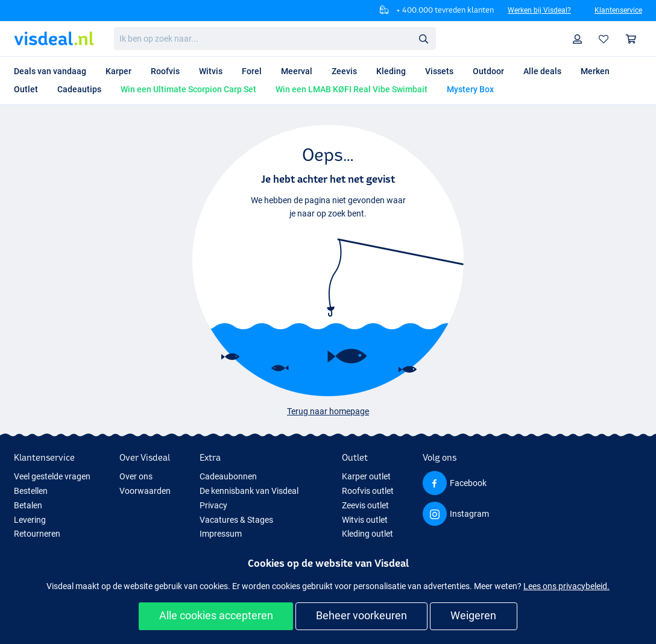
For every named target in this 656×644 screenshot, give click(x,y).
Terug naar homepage (328, 411)
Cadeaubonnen (228, 476)
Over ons (136, 476)
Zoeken (427, 39)
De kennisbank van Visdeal (249, 491)
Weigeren (473, 615)
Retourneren (37, 534)
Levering (30, 520)
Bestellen (31, 491)
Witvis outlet (365, 520)
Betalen (28, 505)
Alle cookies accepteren (216, 615)
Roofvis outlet (368, 491)
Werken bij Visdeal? (539, 10)
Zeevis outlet (365, 505)
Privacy (213, 505)
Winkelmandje (634, 39)
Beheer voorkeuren (361, 615)
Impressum (221, 534)
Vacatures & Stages (236, 520)
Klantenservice (618, 10)
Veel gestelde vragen (52, 476)
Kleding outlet (367, 534)
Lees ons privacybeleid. (566, 586)
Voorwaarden (145, 491)
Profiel (580, 39)
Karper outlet (366, 476)
